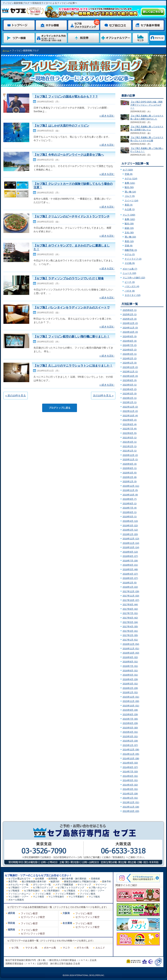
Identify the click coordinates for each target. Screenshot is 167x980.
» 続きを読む (107, 116)
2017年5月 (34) (130, 622)
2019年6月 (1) (130, 512)
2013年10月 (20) (131, 811)
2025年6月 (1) (130, 310)
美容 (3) (129, 205)
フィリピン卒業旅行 (65, 894)
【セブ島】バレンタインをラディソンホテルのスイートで (72, 308)
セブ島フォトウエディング (71, 888)
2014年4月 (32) (130, 785)
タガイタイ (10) (133, 295)
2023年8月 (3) (130, 380)
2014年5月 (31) (130, 780)
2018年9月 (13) (130, 552)
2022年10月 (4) (130, 416)
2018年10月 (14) (131, 547)
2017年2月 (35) (130, 635)
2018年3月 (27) (130, 578)
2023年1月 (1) (130, 402)
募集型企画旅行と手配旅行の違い (81, 882)
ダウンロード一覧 (42, 885)
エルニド (100, 948)
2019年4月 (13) (130, 521)
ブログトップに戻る (60, 408)
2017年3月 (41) (130, 631)
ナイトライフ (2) (133, 259)
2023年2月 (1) (130, 398)
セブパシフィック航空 (33, 917)
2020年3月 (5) (130, 473)
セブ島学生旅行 (32, 891)
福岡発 (11, 930)
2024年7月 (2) (130, 345)
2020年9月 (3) (130, 464)
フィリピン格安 (43, 894)
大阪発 (66, 913)
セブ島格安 (14, 891)
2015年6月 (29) (130, 723)
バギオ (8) (130, 291)
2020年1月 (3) (130, 481)
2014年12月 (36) (131, 750)
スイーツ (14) (131, 201)
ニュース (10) (129, 273)
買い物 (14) (130, 192)
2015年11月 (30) (131, 701)
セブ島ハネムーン (98, 888)
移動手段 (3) (131, 250)
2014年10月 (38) (131, 758)
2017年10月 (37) (131, 600)
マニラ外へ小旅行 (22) (134, 278)
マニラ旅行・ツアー (18, 897)
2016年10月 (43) (131, 653)
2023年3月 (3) (130, 394)
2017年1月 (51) (130, 640)
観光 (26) (129, 224)
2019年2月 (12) (130, 530)
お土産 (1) (130, 209)
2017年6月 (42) (130, 618)
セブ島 (15, 948)
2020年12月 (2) (130, 455)
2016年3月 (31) (130, 684)
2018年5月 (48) (130, 569)
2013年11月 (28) (131, 807)
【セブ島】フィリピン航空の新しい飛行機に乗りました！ (72, 337)
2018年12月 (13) (131, 539)
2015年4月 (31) (130, 732)
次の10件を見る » (103, 395)
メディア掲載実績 (64, 885)
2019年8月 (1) (130, 504)
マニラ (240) (129, 215)
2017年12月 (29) (131, 591)
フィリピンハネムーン (19, 894)
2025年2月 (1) (130, 314)
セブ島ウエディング (43, 888)
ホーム (6, 50)
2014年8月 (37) (130, 767)
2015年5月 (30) (130, 728)
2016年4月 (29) (130, 679)
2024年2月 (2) (130, 358)
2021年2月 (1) (130, 446)
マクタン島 (31, 948)
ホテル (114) (131, 179)
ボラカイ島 (83, 948)
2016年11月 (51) (131, 649)
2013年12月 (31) (131, 802)
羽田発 (11, 923)
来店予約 (13, 882)
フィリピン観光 (88, 894)
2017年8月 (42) (130, 609)
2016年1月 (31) (130, 692)
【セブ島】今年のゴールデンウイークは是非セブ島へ (69, 155)
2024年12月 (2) (130, 323)
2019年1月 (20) (130, 534)
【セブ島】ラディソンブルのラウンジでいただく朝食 (69, 278)
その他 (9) (130, 263)
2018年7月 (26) (130, 561)
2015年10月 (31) (131, 706)
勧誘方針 (55, 882)
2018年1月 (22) (130, 587)
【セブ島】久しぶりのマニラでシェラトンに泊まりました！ (73, 366)
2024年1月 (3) (130, 363)
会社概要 (40, 879)
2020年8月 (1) (130, 468)
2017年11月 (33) (131, 596)
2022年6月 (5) (130, 433)
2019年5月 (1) (130, 517)
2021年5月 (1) (130, 438)
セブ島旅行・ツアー (18, 888)
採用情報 (53, 879)
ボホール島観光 (16, 900)
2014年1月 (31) (130, 798)
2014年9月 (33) (130, 763)
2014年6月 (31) (130, 776)
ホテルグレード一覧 (18, 885)
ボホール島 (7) (130, 269)
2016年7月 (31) (130, 666)
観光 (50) (129, 187)
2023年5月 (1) (130, 385)
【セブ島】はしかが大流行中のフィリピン (61, 126)
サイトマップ (84, 885)
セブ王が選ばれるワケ (19, 879)
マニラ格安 (38, 897)
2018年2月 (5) (130, 583)
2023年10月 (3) (130, 376)
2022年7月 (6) (130, 429)
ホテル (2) (130, 254)
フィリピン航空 (29, 913)
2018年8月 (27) (130, 556)
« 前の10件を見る (16, 395)
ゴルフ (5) (130, 196)
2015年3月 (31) (130, 736)
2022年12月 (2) (130, 407)
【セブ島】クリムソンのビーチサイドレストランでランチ (72, 217)
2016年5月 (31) (130, 675)
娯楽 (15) (129, 228)
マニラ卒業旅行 (76, 897)
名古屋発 (67, 923)
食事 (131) (130, 183)
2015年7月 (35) (130, 719)
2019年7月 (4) (130, 508)
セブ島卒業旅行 (52, 891)
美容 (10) (129, 241)
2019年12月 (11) (131, 486)
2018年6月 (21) (130, 565)
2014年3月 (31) (130, 789)
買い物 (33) (130, 237)
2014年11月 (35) (131, 754)
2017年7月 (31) (130, 613)
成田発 (11, 913)
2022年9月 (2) (130, 420)
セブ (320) (128, 170)
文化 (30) (129, 233)
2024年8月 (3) (130, 341)
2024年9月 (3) (130, 336)
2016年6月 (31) (130, 671)
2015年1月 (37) (130, 745)
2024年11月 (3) (130, 328)
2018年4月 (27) (130, 574)
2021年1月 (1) (130, 451)
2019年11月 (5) (130, 490)
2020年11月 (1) (130, 459)
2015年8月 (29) (130, 714)
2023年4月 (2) (130, 389)
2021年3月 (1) (130, 442)
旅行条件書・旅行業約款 (74, 879)
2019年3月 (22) (130, 526)
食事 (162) (130, 219)
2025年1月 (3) (130, 319)
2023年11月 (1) (130, 372)
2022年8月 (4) (130, 424)
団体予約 (107, 882)
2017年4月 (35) (130, 627)
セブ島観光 (70, 891)
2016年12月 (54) (131, 644)
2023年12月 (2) (130, 367)
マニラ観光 (94, 897)
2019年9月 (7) (130, 499)
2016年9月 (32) (130, 657)
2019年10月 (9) (130, 495)
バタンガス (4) (132, 286)
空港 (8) (129, 174)
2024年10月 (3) (130, 332)
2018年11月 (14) (131, 543)
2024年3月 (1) (130, 354)
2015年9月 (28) (130, 710)
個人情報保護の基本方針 (34, 882)
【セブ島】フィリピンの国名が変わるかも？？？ (66, 97)
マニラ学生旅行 (56, 897)
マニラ (66, 948)
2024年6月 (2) (130, 350)
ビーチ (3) (130, 282)
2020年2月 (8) (130, 477)
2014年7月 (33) (130, 772)
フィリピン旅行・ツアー (92, 891)
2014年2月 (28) (130, 794)
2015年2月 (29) (130, 741)
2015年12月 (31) (131, 697)
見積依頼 (95, 879)
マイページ (101, 885)
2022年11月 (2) (130, 411)
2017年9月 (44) (130, 604)
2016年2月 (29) (130, 688)
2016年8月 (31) (130, 662)
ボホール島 (50, 948)
